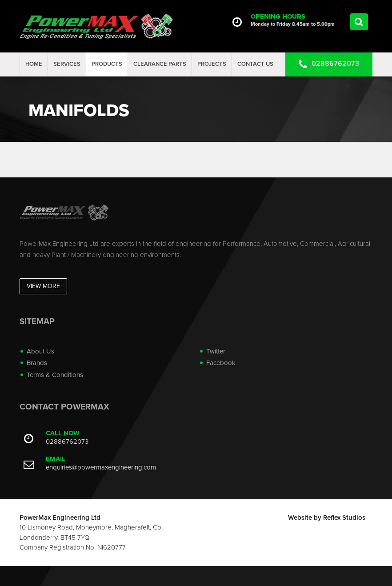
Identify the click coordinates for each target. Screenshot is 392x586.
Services (67, 64)
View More (43, 286)
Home (34, 64)
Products (107, 64)
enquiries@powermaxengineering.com (101, 467)
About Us (40, 351)
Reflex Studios (344, 518)
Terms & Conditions (55, 375)
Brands (37, 363)
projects (212, 64)
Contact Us (255, 64)
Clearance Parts (160, 64)
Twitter (216, 351)
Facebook (221, 363)
